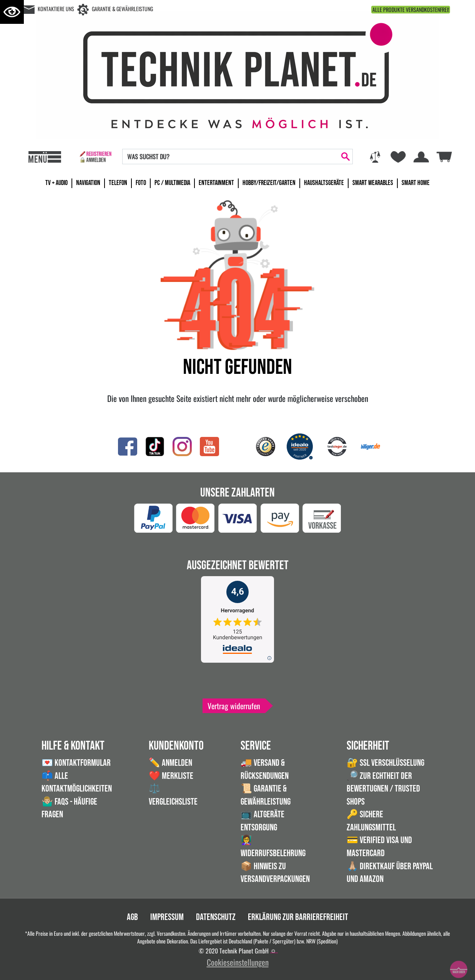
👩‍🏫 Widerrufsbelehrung (273, 847)
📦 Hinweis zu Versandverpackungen (275, 873)
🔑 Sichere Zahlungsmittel (371, 821)
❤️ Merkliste (171, 776)
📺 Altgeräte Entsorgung (262, 821)
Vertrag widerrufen (234, 706)
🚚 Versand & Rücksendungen (265, 769)
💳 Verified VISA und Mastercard (379, 847)
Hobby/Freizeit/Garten (269, 183)
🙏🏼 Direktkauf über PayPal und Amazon (390, 873)
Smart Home (416, 183)
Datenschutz (216, 917)
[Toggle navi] (45, 157)
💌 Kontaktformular (76, 763)
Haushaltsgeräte (324, 183)
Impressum (167, 917)
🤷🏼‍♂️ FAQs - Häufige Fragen (69, 808)
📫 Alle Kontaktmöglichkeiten (77, 782)
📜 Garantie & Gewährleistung (266, 795)
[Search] (231, 157)
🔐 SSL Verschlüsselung (385, 763)
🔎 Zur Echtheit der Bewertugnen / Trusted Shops (383, 789)
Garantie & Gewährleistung (122, 9)
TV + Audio (56, 183)
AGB (132, 917)
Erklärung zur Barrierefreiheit (298, 917)
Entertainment (216, 183)
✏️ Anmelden (170, 763)
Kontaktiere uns (56, 9)
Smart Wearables (373, 183)
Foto (141, 183)
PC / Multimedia (172, 183)
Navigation (88, 183)
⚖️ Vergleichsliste (173, 795)
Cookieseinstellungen (238, 962)
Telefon (118, 183)
